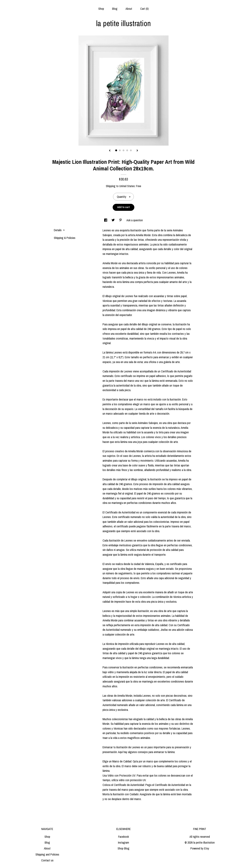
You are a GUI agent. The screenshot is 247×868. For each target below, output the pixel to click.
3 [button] (124, 150)
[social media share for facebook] (106, 220)
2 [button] (120, 150)
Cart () (144, 9)
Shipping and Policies (47, 854)
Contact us (47, 860)
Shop (101, 9)
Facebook (124, 837)
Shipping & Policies (65, 238)
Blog (115, 9)
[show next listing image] (137, 151)
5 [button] (131, 150)
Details (59, 230)
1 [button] (116, 150)
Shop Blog (124, 848)
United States (127, 186)
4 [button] (127, 150)
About (129, 9)
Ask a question (135, 220)
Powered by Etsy (200, 848)
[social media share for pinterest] (121, 220)
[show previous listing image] (110, 151)
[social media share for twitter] (113, 220)
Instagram (124, 842)
